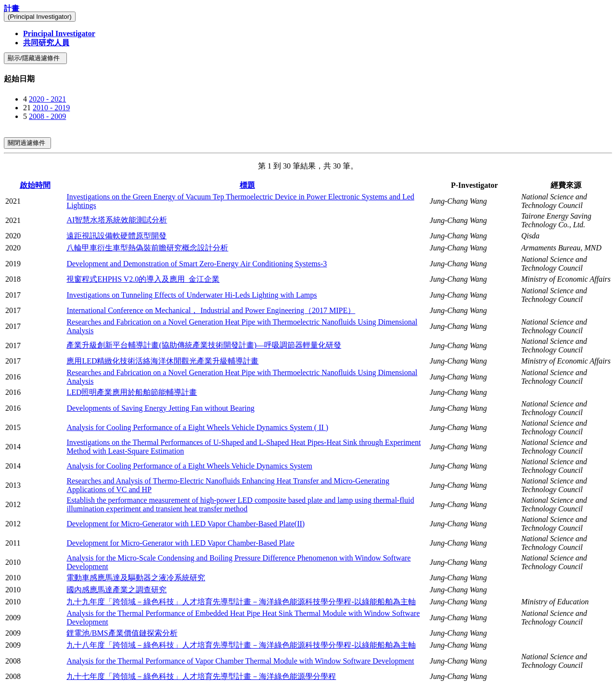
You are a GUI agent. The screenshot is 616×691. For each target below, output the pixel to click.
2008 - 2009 (47, 116)
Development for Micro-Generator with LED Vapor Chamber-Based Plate (180, 543)
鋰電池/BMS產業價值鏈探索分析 (122, 633)
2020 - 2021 (47, 99)
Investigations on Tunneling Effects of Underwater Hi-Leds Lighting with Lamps (192, 295)
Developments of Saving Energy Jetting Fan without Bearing (160, 408)
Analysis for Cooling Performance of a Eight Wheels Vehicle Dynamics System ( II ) (197, 427)
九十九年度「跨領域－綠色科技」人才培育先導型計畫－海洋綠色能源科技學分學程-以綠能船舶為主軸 (241, 602)
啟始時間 (35, 185)
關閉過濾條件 (27, 143)
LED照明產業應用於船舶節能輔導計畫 (132, 392)
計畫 (12, 8)
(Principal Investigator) (40, 17)
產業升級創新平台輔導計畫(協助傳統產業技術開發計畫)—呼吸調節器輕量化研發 (204, 345)
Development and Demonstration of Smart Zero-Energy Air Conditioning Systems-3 (197, 264)
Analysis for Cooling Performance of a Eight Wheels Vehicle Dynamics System (189, 466)
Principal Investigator (59, 33)
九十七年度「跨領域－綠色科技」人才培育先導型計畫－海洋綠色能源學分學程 (201, 676)
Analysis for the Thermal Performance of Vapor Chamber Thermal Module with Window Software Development (240, 661)
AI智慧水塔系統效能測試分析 (117, 220)
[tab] (308, 79)
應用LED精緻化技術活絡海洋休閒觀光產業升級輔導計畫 (162, 361)
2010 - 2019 (51, 108)
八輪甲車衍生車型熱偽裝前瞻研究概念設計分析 (147, 248)
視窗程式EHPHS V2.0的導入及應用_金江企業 (143, 279)
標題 (247, 185)
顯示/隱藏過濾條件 (35, 58)
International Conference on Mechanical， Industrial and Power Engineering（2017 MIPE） (211, 310)
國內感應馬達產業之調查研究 (116, 590)
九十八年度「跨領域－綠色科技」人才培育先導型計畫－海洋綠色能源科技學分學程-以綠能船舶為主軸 (241, 645)
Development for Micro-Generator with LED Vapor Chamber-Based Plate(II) (186, 524)
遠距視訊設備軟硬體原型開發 (116, 236)
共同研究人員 (46, 43)
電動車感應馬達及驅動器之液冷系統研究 (136, 578)
